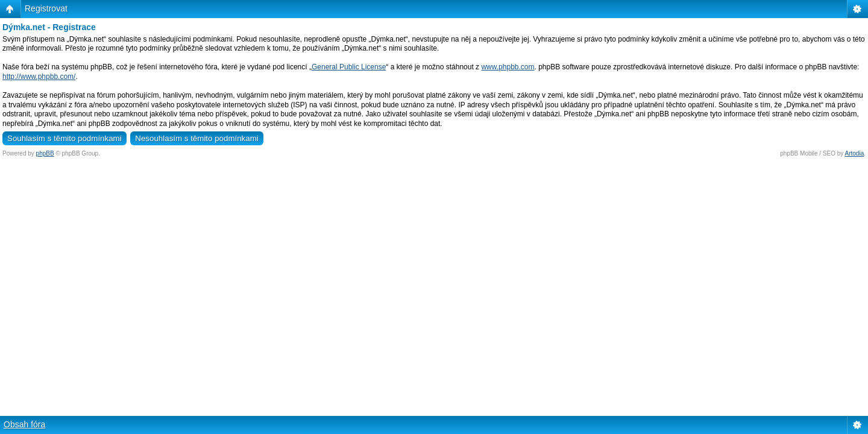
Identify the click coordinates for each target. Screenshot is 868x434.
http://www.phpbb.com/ (39, 77)
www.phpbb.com (508, 67)
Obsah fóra (24, 424)
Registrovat (46, 8)
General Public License (349, 67)
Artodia (855, 153)
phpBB (45, 153)
